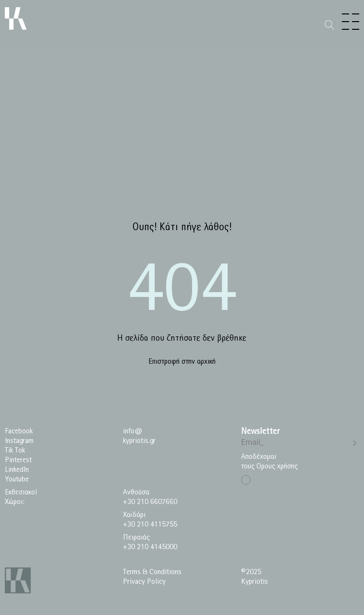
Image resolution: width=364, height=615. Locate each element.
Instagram (19, 441)
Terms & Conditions (152, 572)
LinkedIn (17, 470)
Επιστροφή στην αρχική (182, 362)
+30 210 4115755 (150, 524)
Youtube (17, 479)
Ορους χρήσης (277, 466)
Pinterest (18, 460)
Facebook (19, 431)
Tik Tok (15, 450)
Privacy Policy (144, 582)
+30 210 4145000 (150, 547)
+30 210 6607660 (150, 502)
